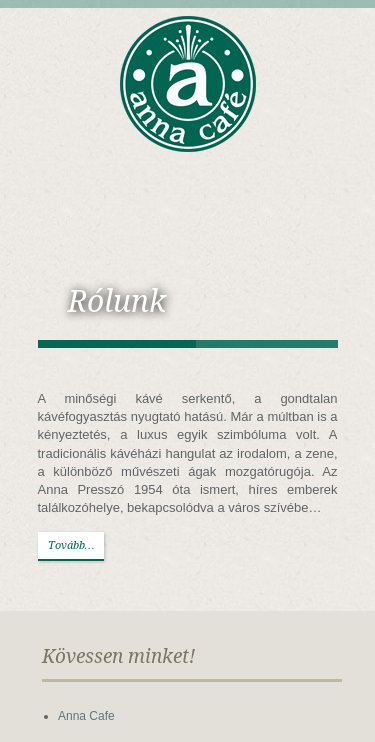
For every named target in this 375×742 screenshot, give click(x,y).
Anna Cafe (86, 716)
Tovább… (71, 545)
